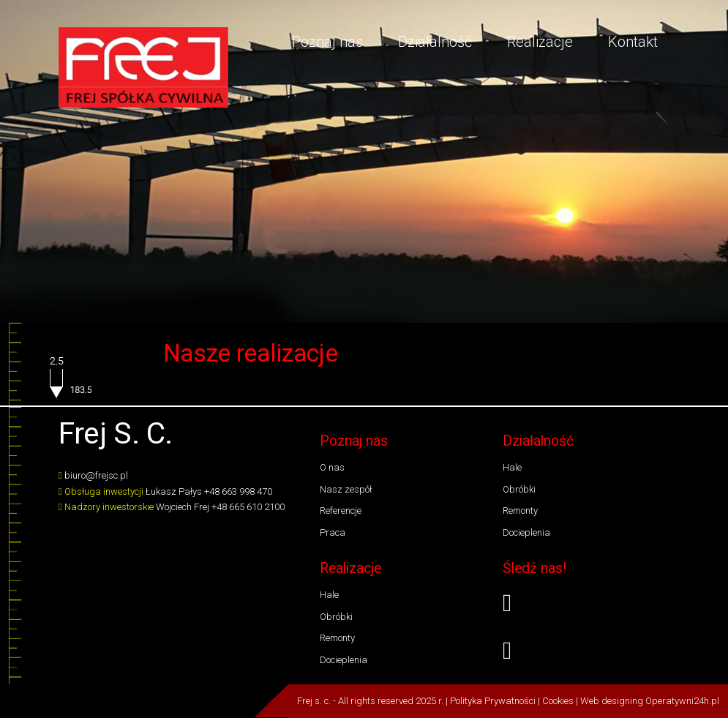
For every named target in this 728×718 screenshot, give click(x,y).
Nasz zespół (346, 489)
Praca (333, 532)
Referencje (341, 511)
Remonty (520, 511)
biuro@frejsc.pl (96, 475)
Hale (512, 467)
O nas (332, 467)
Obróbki (519, 489)
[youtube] (586, 651)
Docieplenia (526, 532)
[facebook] (586, 603)
